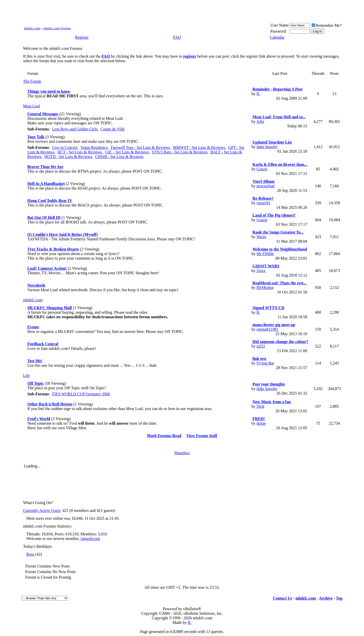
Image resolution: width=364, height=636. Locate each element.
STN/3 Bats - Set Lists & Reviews (180, 152)
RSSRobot (265, 288)
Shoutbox (182, 453)
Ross (30, 554)
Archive (326, 598)
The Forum (32, 81)
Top (339, 598)
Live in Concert (65, 147)
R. (258, 94)
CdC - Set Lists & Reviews (127, 152)
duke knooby (267, 147)
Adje (260, 121)
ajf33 (261, 346)
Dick (260, 406)
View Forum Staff (202, 436)
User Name (280, 25)
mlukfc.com (32, 28)
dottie (261, 423)
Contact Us (283, 598)
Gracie (262, 169)
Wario (261, 237)
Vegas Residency (94, 147)
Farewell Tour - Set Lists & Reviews (140, 147)
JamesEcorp (90, 539)
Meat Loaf (31, 106)
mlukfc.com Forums (57, 28)
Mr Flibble (265, 254)
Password (278, 31)
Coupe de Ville (113, 129)
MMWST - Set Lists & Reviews (199, 147)
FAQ (177, 37)
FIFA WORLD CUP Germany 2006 (81, 394)
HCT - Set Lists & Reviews (80, 152)
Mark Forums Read (164, 436)
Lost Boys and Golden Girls (75, 129)
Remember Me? (327, 25)
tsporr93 (263, 203)
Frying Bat (265, 363)
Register (82, 37)
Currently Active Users (42, 510)
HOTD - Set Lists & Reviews (68, 157)
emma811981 (268, 329)
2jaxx (261, 271)
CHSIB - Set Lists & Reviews (119, 157)
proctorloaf (266, 186)
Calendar (277, 37)
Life (26, 376)
